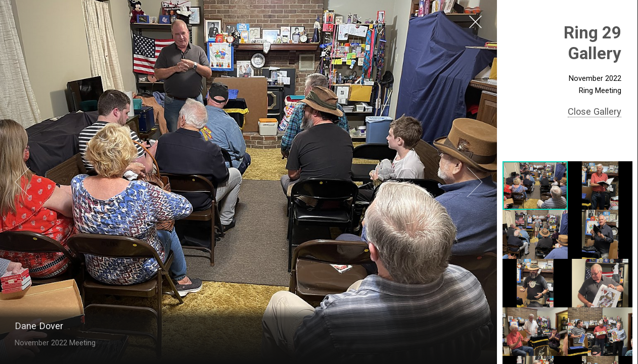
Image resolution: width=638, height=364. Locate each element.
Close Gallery (595, 111)
